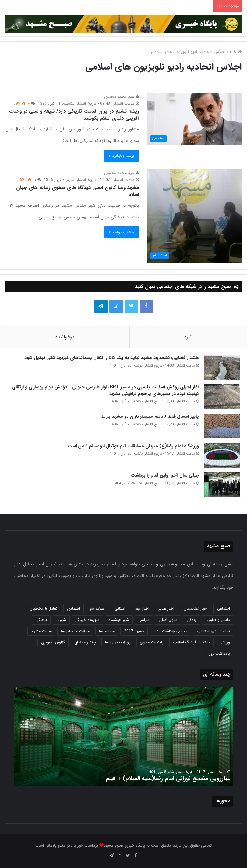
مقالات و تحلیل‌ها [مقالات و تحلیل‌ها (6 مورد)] (75, 631)
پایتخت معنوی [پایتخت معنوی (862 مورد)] (152, 642)
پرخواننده (65, 337)
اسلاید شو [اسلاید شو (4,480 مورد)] (97, 609)
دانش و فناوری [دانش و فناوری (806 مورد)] (218, 620)
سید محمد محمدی (121, 97)
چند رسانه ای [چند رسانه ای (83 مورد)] (85, 642)
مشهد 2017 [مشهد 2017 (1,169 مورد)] (134, 631)
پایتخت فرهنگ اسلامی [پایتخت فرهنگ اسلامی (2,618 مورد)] (191, 642)
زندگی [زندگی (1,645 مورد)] (191, 620)
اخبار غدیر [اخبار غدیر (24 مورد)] (167, 609)
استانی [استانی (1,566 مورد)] (120, 609)
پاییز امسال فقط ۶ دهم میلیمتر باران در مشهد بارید (150, 416)
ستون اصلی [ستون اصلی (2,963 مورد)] (168, 620)
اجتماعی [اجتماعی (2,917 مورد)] (223, 609)
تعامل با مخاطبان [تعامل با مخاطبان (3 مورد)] (44, 609)
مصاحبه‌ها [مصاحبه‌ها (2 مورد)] (107, 631)
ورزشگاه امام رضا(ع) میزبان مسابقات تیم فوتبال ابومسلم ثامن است (133, 446)
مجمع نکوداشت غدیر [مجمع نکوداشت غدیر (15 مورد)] (170, 631)
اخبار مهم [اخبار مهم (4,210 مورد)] (142, 609)
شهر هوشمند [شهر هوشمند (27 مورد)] (119, 620)
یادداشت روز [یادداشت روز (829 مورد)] (220, 653)
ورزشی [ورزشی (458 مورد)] (225, 642)
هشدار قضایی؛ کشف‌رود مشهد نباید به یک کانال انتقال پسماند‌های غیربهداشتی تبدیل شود (111, 358)
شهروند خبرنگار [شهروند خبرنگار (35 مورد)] (87, 620)
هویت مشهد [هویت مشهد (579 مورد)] (41, 631)
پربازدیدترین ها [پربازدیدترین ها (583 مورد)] (118, 642)
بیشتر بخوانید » (121, 156)
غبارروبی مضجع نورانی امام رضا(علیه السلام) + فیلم (168, 778)
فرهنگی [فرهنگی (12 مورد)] (41, 620)
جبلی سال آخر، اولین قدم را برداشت (165, 475)
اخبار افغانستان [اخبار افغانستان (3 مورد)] (196, 609)
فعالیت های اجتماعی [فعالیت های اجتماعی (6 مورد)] (213, 631)
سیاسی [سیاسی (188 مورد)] (144, 620)
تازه (188, 337)
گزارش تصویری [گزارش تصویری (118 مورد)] (53, 642)
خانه (235, 52)
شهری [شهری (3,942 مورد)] (61, 620)
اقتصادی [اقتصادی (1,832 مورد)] (74, 609)
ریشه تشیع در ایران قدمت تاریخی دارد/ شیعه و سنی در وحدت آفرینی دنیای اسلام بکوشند (74, 115)
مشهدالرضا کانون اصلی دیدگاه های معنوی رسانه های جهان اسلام (77, 191)
